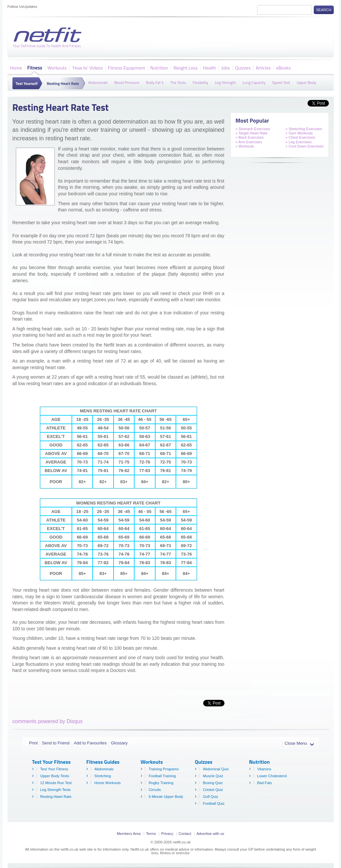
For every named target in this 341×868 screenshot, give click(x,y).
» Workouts (245, 146)
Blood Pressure (127, 82)
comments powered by (48, 721)
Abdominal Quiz (216, 769)
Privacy (167, 834)
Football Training (162, 776)
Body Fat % (155, 82)
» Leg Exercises (299, 142)
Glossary (119, 743)
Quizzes (243, 68)
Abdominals (98, 82)
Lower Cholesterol (272, 776)
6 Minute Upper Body (166, 797)
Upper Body (306, 82)
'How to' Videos (87, 68)
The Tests (178, 82)
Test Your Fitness (54, 769)
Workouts (57, 68)
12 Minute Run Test (56, 783)
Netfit (49, 38)
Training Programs (164, 769)
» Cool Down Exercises (305, 146)
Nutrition (159, 68)
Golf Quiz (211, 797)
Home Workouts (108, 783)
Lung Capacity (254, 82)
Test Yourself (27, 83)
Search (324, 10)
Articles (263, 68)
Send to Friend (56, 743)
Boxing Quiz (213, 783)
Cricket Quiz (213, 790)
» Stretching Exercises (304, 129)
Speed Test (281, 82)
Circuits (155, 790)
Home (16, 68)
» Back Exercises (250, 137)
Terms (151, 834)
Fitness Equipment (127, 68)
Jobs (225, 68)
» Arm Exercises (249, 142)
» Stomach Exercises (253, 129)
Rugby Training (161, 783)
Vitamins (264, 769)
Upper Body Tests (54, 776)
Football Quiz (214, 803)
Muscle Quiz (213, 776)
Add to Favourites (90, 743)
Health (209, 68)
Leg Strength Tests (55, 790)
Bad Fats (265, 783)
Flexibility (201, 82)
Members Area (129, 834)
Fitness (35, 68)
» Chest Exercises (300, 137)
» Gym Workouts (299, 133)
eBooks (283, 68)
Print (33, 743)
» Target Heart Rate (252, 133)
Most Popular (252, 120)
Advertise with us (211, 834)
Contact (185, 834)
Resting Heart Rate (63, 83)
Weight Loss (185, 68)
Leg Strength (225, 82)
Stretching (103, 776)
